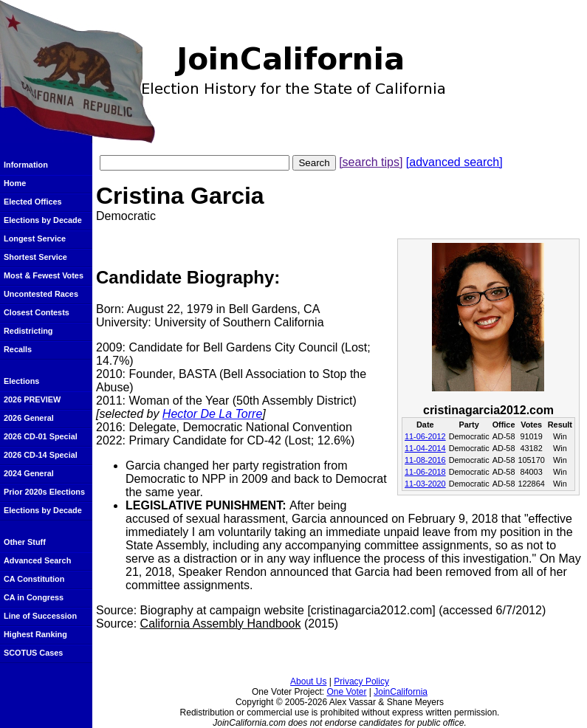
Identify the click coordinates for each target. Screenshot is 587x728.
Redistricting (28, 331)
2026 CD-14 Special (41, 455)
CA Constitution (34, 579)
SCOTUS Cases (33, 653)
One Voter (346, 692)
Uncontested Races (41, 294)
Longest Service (35, 238)
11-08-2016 (425, 460)
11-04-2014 (425, 448)
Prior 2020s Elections (44, 492)
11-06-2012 (425, 436)
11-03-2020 (425, 484)
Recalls (18, 349)
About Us (308, 681)
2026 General (29, 418)
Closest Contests (37, 312)
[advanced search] (454, 162)
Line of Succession (40, 616)
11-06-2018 (425, 472)
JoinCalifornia (401, 692)
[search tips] (371, 162)
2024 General (29, 473)
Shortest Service (35, 257)
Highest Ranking (35, 634)
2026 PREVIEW (32, 399)
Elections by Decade (43, 220)
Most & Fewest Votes (44, 275)
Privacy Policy (361, 681)
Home (15, 183)
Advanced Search (37, 560)
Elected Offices (33, 202)
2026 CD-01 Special (41, 436)
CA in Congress (34, 597)
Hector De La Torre (212, 414)
